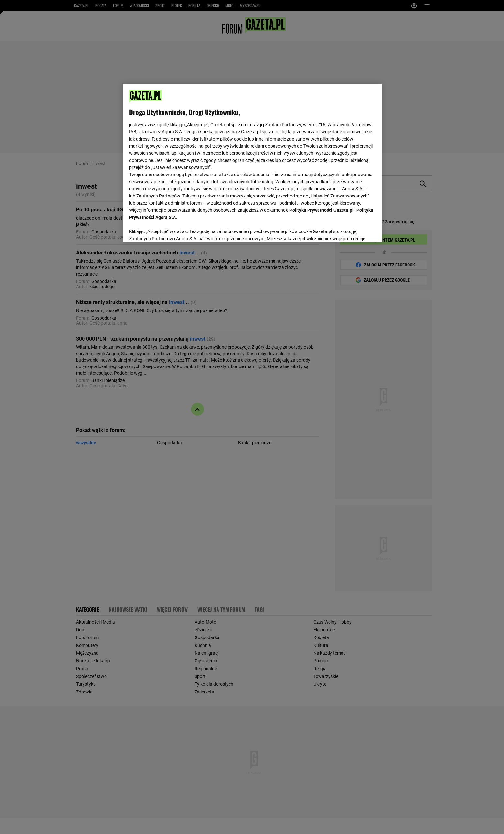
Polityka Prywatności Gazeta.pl (321, 210)
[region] (252, 162)
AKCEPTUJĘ (353, 230)
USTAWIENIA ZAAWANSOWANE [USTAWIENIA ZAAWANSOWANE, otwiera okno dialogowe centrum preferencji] (171, 229)
